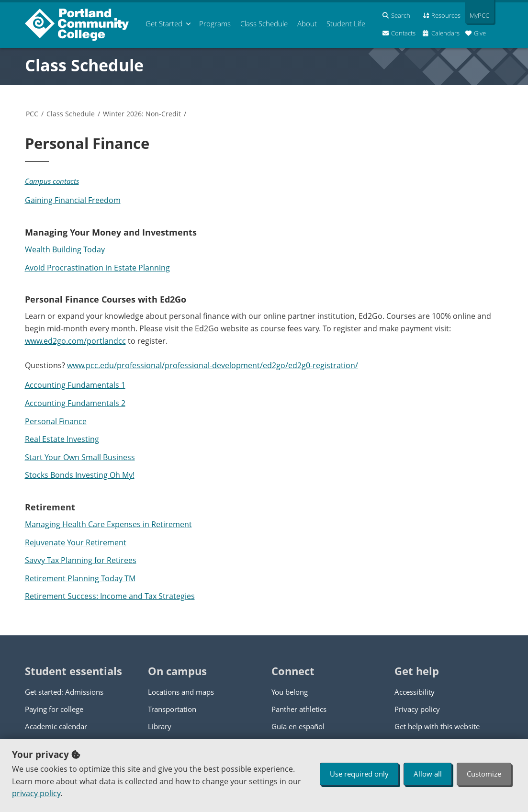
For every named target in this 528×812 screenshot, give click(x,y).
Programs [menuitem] (215, 23)
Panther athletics (299, 709)
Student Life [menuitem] (346, 23)
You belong (290, 692)
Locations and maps (181, 692)
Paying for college (54, 709)
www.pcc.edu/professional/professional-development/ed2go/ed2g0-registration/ (213, 365)
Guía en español (298, 726)
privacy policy (36, 793)
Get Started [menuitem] (164, 23)
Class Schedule (84, 65)
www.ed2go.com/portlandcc (75, 341)
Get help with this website (437, 726)
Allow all (428, 774)
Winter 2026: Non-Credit (142, 114)
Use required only (359, 774)
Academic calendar (56, 726)
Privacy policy (417, 709)
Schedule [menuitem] (264, 23)
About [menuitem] (307, 23)
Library (160, 726)
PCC (32, 114)
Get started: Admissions (64, 692)
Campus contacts (52, 181)
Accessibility (415, 692)
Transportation (172, 709)
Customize (484, 774)
